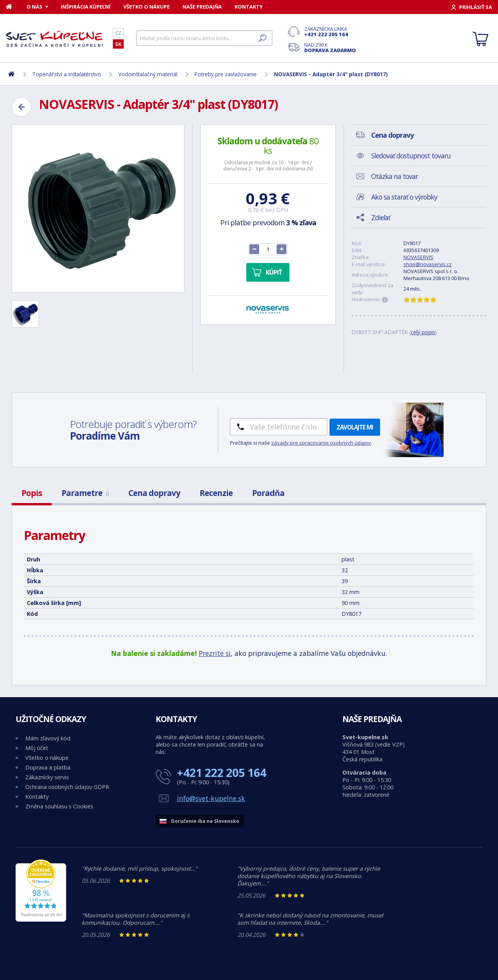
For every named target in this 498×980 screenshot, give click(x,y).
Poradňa (268, 493)
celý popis (423, 332)
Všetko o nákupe (146, 7)
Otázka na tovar (395, 176)
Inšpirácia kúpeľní (86, 7)
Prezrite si (215, 653)
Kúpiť (274, 272)
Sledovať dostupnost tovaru (411, 156)
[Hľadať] (204, 38)
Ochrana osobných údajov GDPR (67, 787)
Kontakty (249, 7)
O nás (34, 7)
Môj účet (37, 748)
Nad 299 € (330, 47)
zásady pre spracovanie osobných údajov (321, 443)
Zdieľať (381, 217)
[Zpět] (21, 107)
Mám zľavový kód (48, 738)
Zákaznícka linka (330, 32)
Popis (32, 493)
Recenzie (216, 493)
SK (118, 44)
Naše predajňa (202, 7)
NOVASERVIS (418, 257)
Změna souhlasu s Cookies (59, 806)
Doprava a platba (48, 767)
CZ (118, 33)
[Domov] (13, 7)
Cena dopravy (154, 493)
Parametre (85, 493)
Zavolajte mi (355, 427)
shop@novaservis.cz (428, 264)
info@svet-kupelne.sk (211, 798)
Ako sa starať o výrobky (404, 197)
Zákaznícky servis (47, 777)
